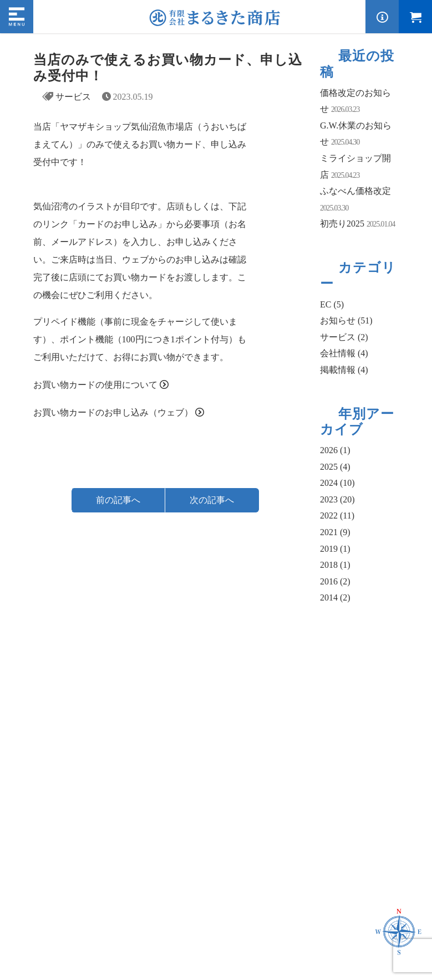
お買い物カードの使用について (95, 385)
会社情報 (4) (344, 353)
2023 (337, 499)
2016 (335, 581)
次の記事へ (212, 500)
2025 (335, 467)
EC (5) (332, 304)
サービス (73, 97)
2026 (335, 450)
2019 (335, 549)
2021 (335, 532)
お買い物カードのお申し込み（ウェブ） (113, 412)
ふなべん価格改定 (355, 191)
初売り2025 (342, 224)
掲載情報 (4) (344, 370)
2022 (337, 515)
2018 (335, 565)
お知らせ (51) (346, 320)
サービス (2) (344, 337)
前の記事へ (118, 500)
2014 (335, 597)
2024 (337, 483)
